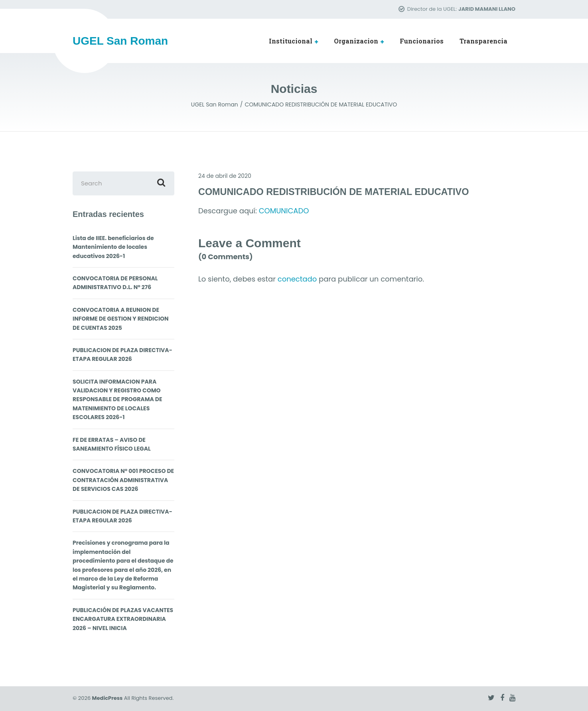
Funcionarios (422, 41)
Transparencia (483, 41)
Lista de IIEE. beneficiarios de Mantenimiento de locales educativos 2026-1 (113, 247)
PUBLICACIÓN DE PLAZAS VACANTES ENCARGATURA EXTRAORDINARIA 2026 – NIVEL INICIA (123, 619)
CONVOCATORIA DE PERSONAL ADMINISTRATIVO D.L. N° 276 (115, 283)
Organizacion (356, 41)
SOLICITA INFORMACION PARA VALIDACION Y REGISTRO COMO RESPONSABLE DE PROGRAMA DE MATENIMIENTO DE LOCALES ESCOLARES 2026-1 (117, 400)
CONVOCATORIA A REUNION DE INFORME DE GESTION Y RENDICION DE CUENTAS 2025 (121, 319)
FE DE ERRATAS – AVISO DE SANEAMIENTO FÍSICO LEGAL (112, 444)
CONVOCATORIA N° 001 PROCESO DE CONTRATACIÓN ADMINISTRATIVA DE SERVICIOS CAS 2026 (123, 480)
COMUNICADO (284, 211)
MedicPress (108, 698)
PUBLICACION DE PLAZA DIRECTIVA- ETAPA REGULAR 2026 (122, 355)
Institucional (291, 41)
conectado (297, 279)
